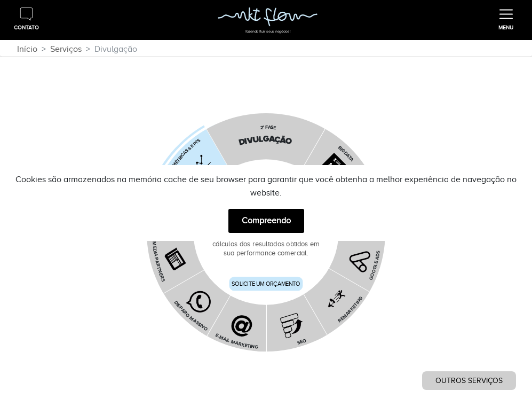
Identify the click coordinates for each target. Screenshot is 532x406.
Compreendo (266, 221)
